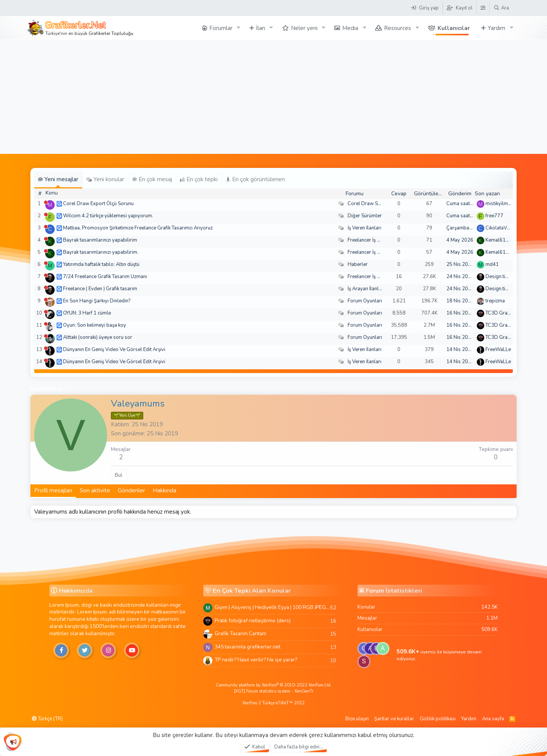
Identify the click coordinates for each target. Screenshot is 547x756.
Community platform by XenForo (274, 685)
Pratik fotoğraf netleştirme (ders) (253, 621)
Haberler (358, 264)
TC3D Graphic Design (510, 313)
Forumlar (221, 28)
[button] (239, 28)
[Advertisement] (273, 97)
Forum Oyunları (365, 301)
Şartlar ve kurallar (394, 719)
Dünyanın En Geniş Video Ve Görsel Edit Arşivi (114, 350)
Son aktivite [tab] (95, 490)
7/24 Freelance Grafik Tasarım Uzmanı (105, 277)
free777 (494, 216)
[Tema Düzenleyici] (483, 8)
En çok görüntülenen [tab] (255, 179)
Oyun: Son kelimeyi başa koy (95, 325)
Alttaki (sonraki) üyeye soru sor (98, 337)
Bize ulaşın (357, 719)
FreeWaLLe (498, 350)
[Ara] (501, 8)
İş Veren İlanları (364, 228)
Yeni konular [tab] (105, 179)
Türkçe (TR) (47, 719)
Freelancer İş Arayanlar (373, 240)
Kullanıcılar (454, 28)
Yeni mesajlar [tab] (58, 179)
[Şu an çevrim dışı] (46, 202)
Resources (398, 28)
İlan (261, 28)
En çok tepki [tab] (199, 179)
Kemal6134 (499, 240)
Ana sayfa (493, 719)
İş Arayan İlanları (366, 289)
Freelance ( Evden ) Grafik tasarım (100, 289)
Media (350, 28)
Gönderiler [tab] (131, 490)
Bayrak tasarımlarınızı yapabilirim (100, 240)
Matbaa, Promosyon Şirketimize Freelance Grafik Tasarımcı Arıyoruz (138, 228)
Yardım (496, 28)
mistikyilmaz (499, 204)
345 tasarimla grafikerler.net (247, 647)
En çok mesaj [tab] (152, 179)
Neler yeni (304, 28)
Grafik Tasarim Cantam (240, 633)
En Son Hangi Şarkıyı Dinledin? (97, 301)
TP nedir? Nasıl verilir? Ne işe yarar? (256, 660)
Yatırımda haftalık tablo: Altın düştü (101, 264)
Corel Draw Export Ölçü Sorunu (98, 204)
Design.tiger (499, 277)
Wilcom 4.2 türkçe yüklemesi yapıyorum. (108, 216)
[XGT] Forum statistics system (274, 691)
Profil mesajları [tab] (53, 490)
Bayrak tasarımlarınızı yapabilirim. (101, 252)
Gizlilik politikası (438, 719)
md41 (492, 264)
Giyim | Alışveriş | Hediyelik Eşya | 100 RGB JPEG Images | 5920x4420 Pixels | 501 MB (272, 607)
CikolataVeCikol (503, 228)
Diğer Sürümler (365, 216)
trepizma (495, 301)
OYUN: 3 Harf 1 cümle (87, 313)
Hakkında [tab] (164, 490)
